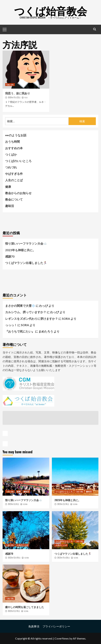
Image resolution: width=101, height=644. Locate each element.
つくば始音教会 (51, 10)
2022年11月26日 (64, 558)
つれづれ (10, 84)
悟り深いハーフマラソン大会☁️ (26, 243)
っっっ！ (11, 325)
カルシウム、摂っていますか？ (26, 312)
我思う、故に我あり (18, 93)
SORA (25, 504)
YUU (26, 98)
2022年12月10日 (14, 558)
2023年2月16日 (63, 504)
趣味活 (10, 206)
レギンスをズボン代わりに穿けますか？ (32, 319)
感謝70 (10, 256)
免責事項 (34, 626)
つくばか (11, 155)
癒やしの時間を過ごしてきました (25, 607)
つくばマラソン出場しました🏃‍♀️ (26, 263)
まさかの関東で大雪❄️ (20, 306)
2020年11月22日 (14, 97)
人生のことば (14, 180)
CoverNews (62, 638)
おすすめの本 (14, 148)
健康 (8, 187)
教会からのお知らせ (18, 193)
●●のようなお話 (16, 135)
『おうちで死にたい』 (20, 331)
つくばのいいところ (18, 161)
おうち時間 (12, 142)
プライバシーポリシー (56, 626)
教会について (14, 199)
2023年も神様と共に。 (20, 250)
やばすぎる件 (14, 174)
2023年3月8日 (14, 504)
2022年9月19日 (14, 611)
